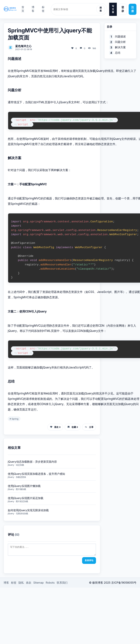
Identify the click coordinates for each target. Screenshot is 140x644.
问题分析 (120, 42)
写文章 (113, 9)
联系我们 (62, 584)
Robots (50, 584)
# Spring (14, 419)
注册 (133, 9)
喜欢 (55, 427)
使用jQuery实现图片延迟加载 (26, 498)
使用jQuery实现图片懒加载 (24, 486)
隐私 (21, 584)
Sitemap (39, 584)
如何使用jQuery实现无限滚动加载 (28, 510)
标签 (43, 9)
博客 (33, 9)
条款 (29, 584)
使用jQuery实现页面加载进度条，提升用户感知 (36, 474)
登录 (123, 9)
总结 (118, 53)
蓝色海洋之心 (23, 46)
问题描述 (120, 36)
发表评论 (89, 562)
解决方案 (120, 47)
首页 (23, 9)
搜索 (101, 9)
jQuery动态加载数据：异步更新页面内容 (32, 462)
